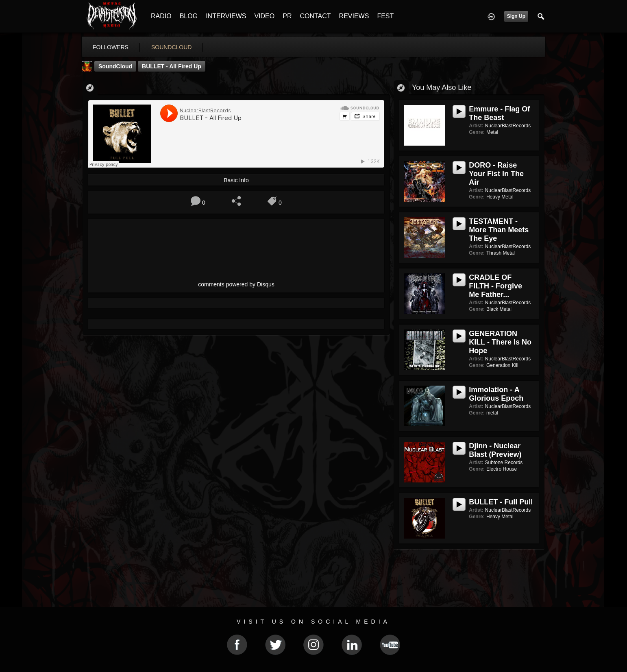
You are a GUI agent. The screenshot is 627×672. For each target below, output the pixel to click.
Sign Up (516, 16)
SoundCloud (115, 66)
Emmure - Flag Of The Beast (499, 113)
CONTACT (315, 16)
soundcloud (172, 47)
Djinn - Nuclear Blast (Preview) (495, 450)
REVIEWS (354, 16)
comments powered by (236, 284)
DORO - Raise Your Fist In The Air (496, 174)
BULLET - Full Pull (501, 502)
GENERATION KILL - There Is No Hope (500, 342)
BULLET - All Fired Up (172, 66)
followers (111, 47)
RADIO (161, 16)
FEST (385, 16)
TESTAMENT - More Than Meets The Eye (499, 230)
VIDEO (264, 16)
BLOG (189, 16)
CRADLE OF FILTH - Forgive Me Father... (495, 286)
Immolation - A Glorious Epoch (496, 394)
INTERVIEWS (226, 16)
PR (287, 16)
